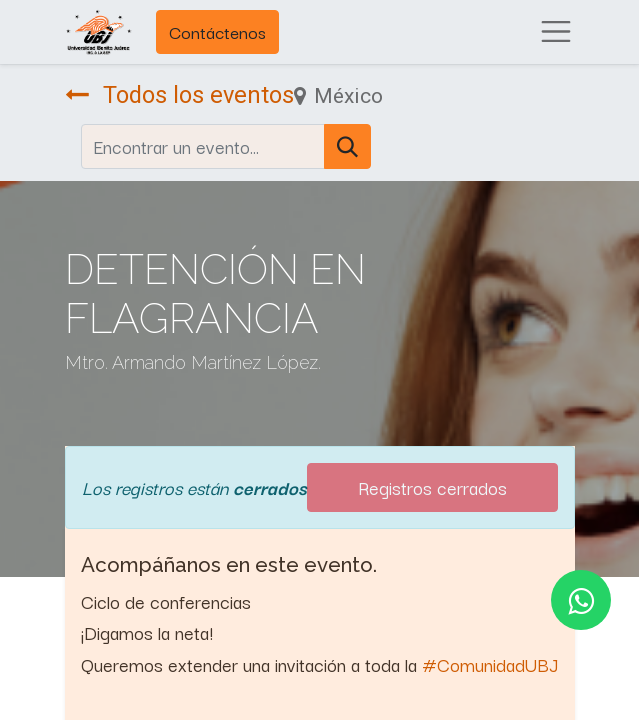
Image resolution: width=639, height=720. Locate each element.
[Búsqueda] (347, 146)
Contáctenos (217, 31)
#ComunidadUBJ (490, 664)
